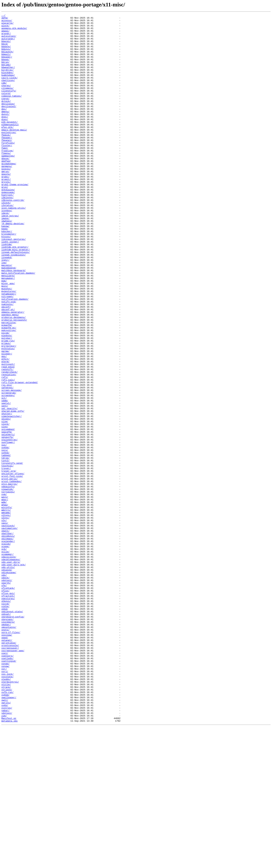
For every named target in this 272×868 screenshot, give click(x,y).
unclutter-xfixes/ (13, 566)
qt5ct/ (5, 428)
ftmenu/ (6, 181)
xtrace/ (6, 822)
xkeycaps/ (7, 741)
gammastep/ (8, 184)
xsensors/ (7, 784)
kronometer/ (9, 278)
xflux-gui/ (8, 709)
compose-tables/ (12, 112)
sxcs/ (5, 537)
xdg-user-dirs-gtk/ (14, 675)
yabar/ (5, 850)
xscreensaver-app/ (13, 778)
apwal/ (5, 34)
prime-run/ (8, 406)
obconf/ (6, 366)
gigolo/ (6, 200)
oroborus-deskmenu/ (14, 378)
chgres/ (6, 100)
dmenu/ (5, 131)
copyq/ (5, 116)
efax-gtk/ (7, 150)
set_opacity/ (10, 487)
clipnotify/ (9, 106)
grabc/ (5, 209)
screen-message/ (12, 466)
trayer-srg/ (9, 562)
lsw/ (4, 312)
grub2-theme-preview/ (15, 219)
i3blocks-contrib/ (13, 237)
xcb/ (4, 656)
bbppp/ (5, 69)
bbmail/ (6, 62)
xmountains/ (9, 750)
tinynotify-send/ (12, 553)
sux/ (4, 531)
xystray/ (7, 847)
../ (3, 16)
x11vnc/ (6, 616)
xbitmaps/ (7, 644)
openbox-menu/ (10, 375)
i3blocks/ (7, 234)
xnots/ (5, 753)
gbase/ (5, 187)
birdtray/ (7, 81)
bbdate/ (6, 53)
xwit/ (5, 837)
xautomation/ (10, 631)
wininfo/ (7, 606)
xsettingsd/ (9, 791)
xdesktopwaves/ (11, 669)
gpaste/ (6, 206)
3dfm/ (5, 19)
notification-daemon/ (15, 356)
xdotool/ (7, 694)
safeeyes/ (7, 462)
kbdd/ (5, 272)
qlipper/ (7, 422)
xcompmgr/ (7, 662)
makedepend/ (9, 319)
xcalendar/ (8, 647)
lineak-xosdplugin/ (14, 303)
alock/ (5, 28)
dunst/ (5, 134)
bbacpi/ (6, 47)
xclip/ (5, 659)
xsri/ (5, 803)
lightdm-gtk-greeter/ (15, 294)
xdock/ (5, 691)
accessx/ (7, 22)
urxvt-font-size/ (12, 569)
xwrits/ (6, 841)
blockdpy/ (7, 84)
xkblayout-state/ (12, 731)
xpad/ (5, 762)
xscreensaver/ (10, 775)
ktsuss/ (6, 281)
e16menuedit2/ (10, 147)
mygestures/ (9, 347)
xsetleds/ (7, 787)
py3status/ (8, 416)
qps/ (4, 425)
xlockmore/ (8, 744)
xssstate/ (7, 809)
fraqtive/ (7, 178)
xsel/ (5, 781)
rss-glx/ (7, 459)
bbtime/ (6, 75)
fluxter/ (7, 172)
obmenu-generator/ (13, 372)
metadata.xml (10, 862)
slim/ (5, 503)
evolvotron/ (9, 156)
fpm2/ (5, 175)
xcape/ (5, 653)
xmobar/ (6, 747)
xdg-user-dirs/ (11, 672)
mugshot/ (7, 344)
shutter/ (7, 494)
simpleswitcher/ (12, 497)
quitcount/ (8, 434)
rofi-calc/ (8, 453)
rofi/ (5, 450)
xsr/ (4, 800)
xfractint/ (8, 712)
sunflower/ (8, 528)
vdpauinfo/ (8, 581)
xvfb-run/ (7, 828)
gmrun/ (5, 203)
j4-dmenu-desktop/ (13, 266)
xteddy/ (6, 812)
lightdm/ (7, 291)
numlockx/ (7, 362)
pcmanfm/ (7, 387)
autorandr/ (8, 44)
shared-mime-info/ (13, 491)
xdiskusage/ (9, 684)
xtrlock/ (7, 825)
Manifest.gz (9, 859)
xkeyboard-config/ (13, 737)
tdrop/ (5, 547)
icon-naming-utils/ (14, 247)
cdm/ (4, 97)
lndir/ (5, 309)
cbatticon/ (8, 94)
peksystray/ (9, 394)
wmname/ (6, 612)
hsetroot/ (7, 231)
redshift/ (7, 441)
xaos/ (5, 625)
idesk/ (5, 253)
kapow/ (5, 269)
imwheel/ (7, 262)
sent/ (5, 484)
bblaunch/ (7, 59)
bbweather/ (8, 78)
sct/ (4, 475)
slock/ (5, 506)
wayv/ (5, 594)
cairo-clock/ (10, 91)
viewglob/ (7, 584)
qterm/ (5, 431)
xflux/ (5, 706)
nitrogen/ (7, 353)
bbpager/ (7, 66)
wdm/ (4, 600)
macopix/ (7, 316)
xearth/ (6, 697)
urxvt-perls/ (10, 572)
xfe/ (4, 700)
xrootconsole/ (10, 772)
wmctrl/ (6, 609)
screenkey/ (8, 472)
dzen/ (5, 141)
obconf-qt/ (8, 369)
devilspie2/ (9, 125)
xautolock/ (8, 628)
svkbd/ (5, 534)
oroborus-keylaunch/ (14, 381)
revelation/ (9, 447)
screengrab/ (9, 469)
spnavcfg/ (7, 522)
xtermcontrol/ (10, 816)
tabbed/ (6, 544)
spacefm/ (7, 516)
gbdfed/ (6, 191)
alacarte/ (7, 25)
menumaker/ (8, 331)
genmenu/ (7, 197)
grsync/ (6, 216)
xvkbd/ (5, 831)
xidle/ (5, 725)
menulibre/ (8, 328)
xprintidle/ (9, 769)
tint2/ (5, 550)
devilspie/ (8, 122)
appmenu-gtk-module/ (14, 31)
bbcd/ (5, 50)
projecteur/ (9, 412)
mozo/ (5, 341)
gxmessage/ (8, 228)
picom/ (5, 397)
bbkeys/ (6, 56)
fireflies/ (8, 169)
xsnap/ (5, 794)
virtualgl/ (8, 587)
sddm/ (5, 478)
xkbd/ (5, 728)
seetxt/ (6, 481)
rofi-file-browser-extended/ (20, 456)
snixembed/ (8, 512)
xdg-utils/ (8, 678)
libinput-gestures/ (14, 284)
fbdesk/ (6, 159)
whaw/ (5, 603)
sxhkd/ (5, 541)
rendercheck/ (10, 444)
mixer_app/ (8, 337)
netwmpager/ (9, 350)
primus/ (6, 409)
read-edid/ (8, 437)
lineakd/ (7, 306)
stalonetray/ (10, 525)
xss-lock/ (7, 806)
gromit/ (6, 212)
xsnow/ (5, 797)
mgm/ (4, 334)
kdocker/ (7, 275)
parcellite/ (9, 384)
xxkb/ (5, 844)
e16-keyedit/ (10, 144)
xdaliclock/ (9, 666)
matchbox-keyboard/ (14, 322)
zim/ (4, 856)
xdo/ (4, 687)
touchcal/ (7, 556)
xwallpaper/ (9, 834)
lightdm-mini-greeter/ (16, 297)
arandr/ (6, 37)
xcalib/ (6, 650)
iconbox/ (7, 250)
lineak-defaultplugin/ (16, 300)
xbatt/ (5, 634)
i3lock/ (6, 241)
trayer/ (6, 559)
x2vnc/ (5, 619)
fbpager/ (7, 162)
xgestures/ (8, 716)
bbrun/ (5, 72)
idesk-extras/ (10, 256)
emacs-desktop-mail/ (14, 153)
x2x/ (4, 622)
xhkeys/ (6, 719)
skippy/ (6, 500)
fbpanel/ (7, 166)
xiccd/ (5, 722)
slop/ (5, 509)
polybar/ (7, 403)
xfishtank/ (8, 703)
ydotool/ (7, 853)
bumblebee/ (8, 87)
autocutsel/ (9, 41)
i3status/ (7, 244)
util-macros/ (10, 578)
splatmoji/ (8, 519)
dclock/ (6, 119)
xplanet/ (7, 766)
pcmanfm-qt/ (9, 391)
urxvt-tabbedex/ (12, 575)
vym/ (4, 591)
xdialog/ (7, 681)
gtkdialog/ (8, 225)
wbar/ (5, 597)
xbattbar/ (7, 637)
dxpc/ (5, 137)
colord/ (6, 109)
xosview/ (7, 759)
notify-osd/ (9, 359)
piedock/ (7, 400)
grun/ (5, 222)
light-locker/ (10, 287)
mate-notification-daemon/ (18, 325)
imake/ (5, 259)
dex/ (4, 128)
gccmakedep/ (9, 194)
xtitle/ (6, 819)
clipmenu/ (7, 103)
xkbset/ (6, 734)
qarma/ (5, 419)
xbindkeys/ (8, 641)
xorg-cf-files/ (11, 756)
